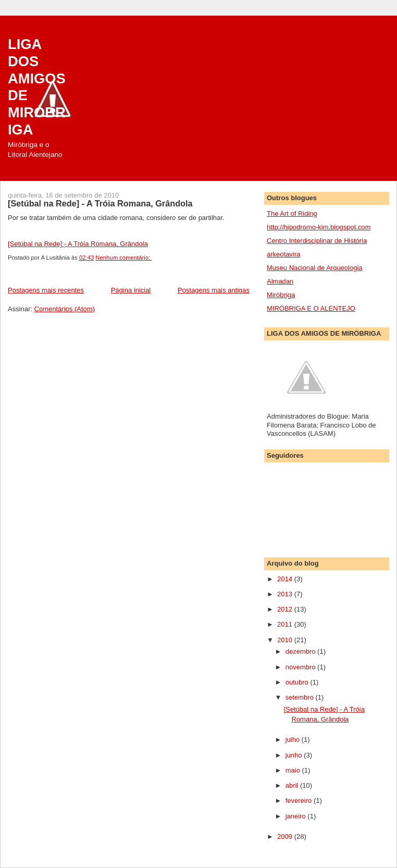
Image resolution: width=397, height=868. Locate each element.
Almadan (280, 281)
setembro (301, 697)
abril (293, 785)
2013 (286, 594)
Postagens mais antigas (214, 290)
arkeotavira (283, 254)
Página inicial (131, 290)
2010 (286, 640)
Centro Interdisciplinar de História (317, 241)
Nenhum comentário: (123, 258)
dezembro (301, 651)
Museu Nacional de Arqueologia (315, 268)
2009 (286, 836)
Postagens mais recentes (46, 290)
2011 (286, 624)
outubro (298, 682)
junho (295, 755)
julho (294, 739)
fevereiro (300, 800)
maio (294, 770)
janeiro (297, 816)
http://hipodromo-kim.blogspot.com (319, 227)
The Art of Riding (292, 213)
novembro (301, 667)
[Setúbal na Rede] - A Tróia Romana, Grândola (100, 203)
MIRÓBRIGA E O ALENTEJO (311, 308)
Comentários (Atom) (65, 309)
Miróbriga (281, 295)
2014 (286, 579)
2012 (286, 609)
